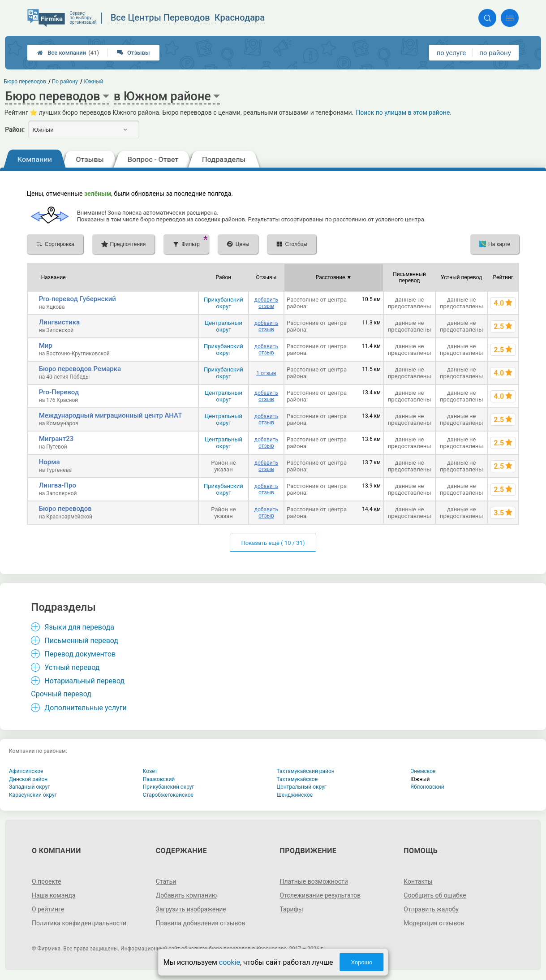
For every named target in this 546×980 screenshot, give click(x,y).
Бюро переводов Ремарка (80, 369)
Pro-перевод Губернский (77, 299)
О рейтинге (48, 909)
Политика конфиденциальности (79, 923)
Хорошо (361, 962)
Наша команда (54, 895)
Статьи (166, 881)
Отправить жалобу (431, 909)
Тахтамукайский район (306, 771)
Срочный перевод (61, 694)
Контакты (418, 881)
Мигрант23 (56, 439)
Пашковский (159, 779)
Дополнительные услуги (85, 708)
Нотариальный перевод (84, 681)
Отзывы (133, 53)
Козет (150, 771)
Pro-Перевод (59, 392)
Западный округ (29, 787)
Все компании (68, 53)
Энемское (423, 771)
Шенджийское (295, 795)
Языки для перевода (79, 627)
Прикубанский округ (224, 303)
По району (65, 82)
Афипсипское (26, 771)
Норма (49, 462)
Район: (15, 130)
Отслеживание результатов (320, 895)
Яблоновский (427, 787)
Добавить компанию (187, 895)
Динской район (28, 779)
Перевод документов (80, 654)
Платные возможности (314, 881)
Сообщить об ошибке (435, 895)
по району (495, 53)
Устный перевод (72, 667)
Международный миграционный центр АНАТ (111, 415)
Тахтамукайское (297, 779)
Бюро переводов (65, 509)
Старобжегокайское (168, 795)
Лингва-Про (58, 485)
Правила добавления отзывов (201, 923)
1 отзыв (266, 373)
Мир (46, 345)
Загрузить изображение (191, 909)
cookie (230, 962)
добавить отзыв (266, 303)
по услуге (451, 53)
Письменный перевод (81, 641)
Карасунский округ (33, 795)
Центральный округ (224, 326)
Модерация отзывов (434, 923)
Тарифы (292, 909)
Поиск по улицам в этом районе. (404, 112)
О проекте (47, 881)
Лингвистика (59, 322)
